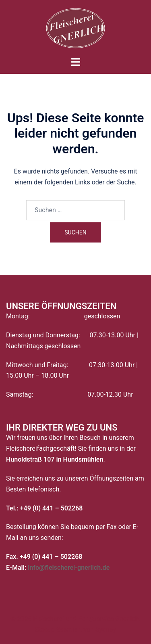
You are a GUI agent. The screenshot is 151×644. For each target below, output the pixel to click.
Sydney (106, 630)
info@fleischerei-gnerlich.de (69, 568)
